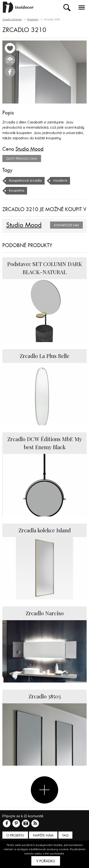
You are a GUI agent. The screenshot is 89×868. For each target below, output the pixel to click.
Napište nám (43, 835)
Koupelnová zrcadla (25, 180)
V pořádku (46, 861)
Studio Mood (29, 149)
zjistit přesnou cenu (22, 159)
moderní (60, 180)
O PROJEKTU (15, 835)
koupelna (17, 190)
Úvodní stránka (12, 19)
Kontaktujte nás (66, 225)
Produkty (33, 19)
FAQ (65, 835)
